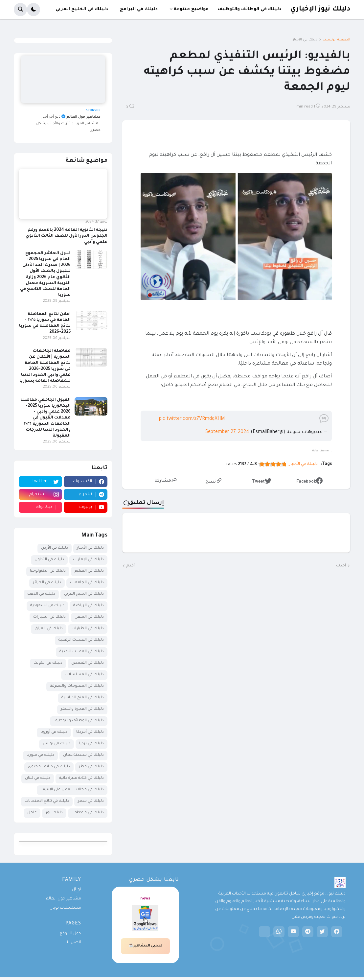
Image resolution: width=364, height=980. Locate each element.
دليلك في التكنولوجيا (48, 571)
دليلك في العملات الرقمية (81, 640)
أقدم (131, 566)
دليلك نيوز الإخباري (320, 9)
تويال (77, 890)
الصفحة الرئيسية (337, 40)
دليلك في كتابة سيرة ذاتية (81, 778)
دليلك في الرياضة (89, 606)
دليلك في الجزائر (47, 583)
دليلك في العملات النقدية (82, 652)
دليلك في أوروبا (54, 732)
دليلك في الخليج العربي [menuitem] (82, 9)
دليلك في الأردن (55, 548)
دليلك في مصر (91, 801)
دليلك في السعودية (47, 606)
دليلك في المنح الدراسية (83, 698)
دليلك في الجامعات (87, 583)
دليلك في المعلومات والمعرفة (77, 686)
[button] (34, 10)
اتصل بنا (73, 943)
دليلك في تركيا (91, 744)
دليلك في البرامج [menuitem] (139, 9)
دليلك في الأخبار (305, 40)
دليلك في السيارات (49, 617)
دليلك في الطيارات (88, 629)
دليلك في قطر (91, 767)
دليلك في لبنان (38, 778)
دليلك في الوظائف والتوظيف (79, 721)
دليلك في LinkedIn (88, 813)
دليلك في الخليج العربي (84, 594)
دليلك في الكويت (48, 663)
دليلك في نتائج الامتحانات (47, 801)
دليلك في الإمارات (88, 560)
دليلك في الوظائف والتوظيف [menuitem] (250, 9)
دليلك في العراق (49, 629)
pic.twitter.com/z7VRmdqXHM (192, 419)
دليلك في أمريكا (90, 732)
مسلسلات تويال (65, 908)
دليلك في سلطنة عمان (83, 755)
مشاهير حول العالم (63, 899)
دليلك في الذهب (41, 594)
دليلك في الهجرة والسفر (82, 709)
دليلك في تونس (57, 744)
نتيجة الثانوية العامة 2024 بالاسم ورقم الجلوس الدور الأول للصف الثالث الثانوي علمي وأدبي (67, 236)
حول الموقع (70, 934)
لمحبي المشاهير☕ (145, 946)
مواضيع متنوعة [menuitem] (191, 9)
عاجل (32, 813)
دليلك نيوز (54, 813)
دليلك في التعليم (89, 571)
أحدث (341, 566)
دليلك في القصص (88, 663)
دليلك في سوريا (40, 755)
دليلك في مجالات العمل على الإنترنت (72, 790)
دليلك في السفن (89, 617)
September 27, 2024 (227, 432)
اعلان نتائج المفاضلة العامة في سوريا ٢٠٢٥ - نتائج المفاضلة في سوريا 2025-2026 (45, 323)
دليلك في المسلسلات (84, 675)
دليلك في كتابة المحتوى (49, 767)
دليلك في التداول (49, 560)
